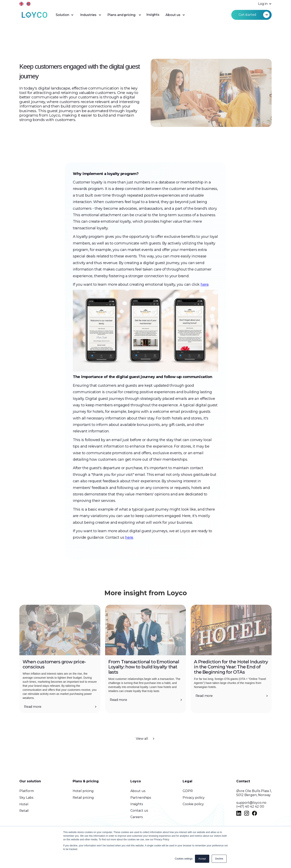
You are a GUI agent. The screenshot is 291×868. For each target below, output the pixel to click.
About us (138, 791)
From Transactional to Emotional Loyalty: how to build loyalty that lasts (144, 667)
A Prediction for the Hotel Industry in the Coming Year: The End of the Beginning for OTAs (231, 667)
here (205, 302)
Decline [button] (219, 859)
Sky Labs (26, 798)
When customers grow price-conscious (54, 664)
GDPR (188, 791)
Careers (137, 817)
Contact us (139, 811)
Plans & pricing (86, 781)
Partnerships (141, 798)
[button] (263, 4)
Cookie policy (193, 804)
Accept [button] (202, 859)
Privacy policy (194, 798)
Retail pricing (83, 798)
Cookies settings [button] (184, 859)
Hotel (24, 804)
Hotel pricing (83, 791)
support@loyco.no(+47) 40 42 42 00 (251, 805)
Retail (24, 811)
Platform (27, 791)
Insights (153, 15)
